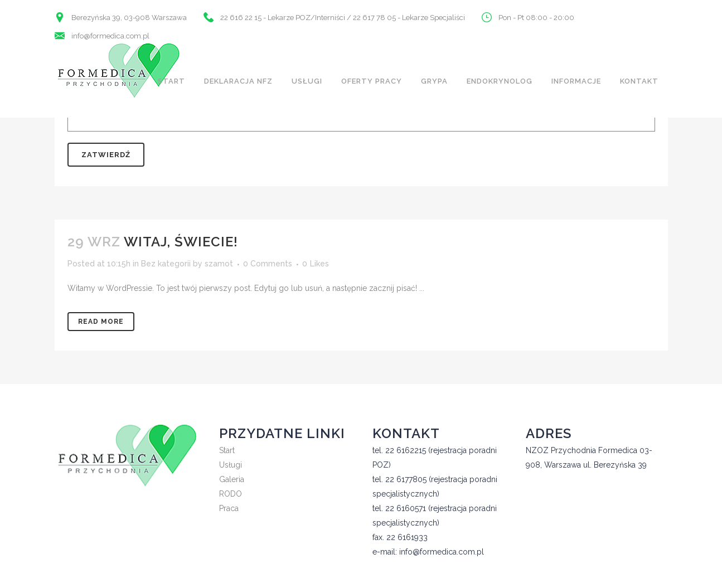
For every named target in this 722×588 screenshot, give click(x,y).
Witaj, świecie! (181, 242)
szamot (219, 264)
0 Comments (268, 264)
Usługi (231, 465)
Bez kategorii (166, 264)
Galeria (232, 479)
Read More (101, 322)
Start (227, 450)
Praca (229, 508)
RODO (231, 494)
